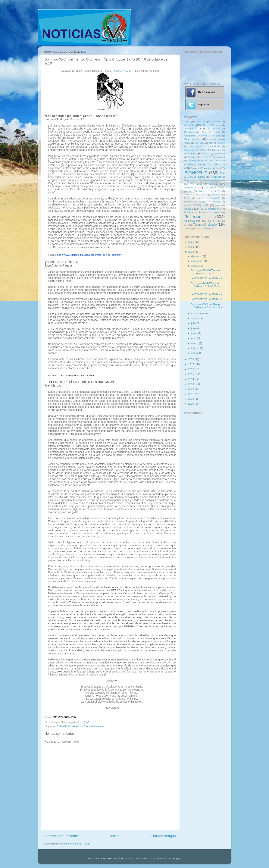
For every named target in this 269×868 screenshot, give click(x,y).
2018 (191, 359)
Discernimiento (195, 161)
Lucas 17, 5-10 (123, 71)
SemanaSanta (192, 221)
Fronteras (208, 180)
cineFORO (200, 143)
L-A (201, 191)
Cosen (204, 150)
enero (195, 353)
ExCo (190, 177)
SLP (219, 221)
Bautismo (189, 132)
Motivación (215, 198)
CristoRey (217, 150)
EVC (222, 173)
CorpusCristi (190, 150)
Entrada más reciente (61, 836)
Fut (220, 180)
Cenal (210, 139)
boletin (217, 132)
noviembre (198, 261)
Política (203, 212)
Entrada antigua (163, 836)
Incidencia (190, 188)
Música (202, 202)
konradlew (142, 859)
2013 (191, 384)
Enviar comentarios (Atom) (75, 844)
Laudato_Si (215, 191)
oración (206, 205)
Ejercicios (218, 164)
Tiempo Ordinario (94, 726)
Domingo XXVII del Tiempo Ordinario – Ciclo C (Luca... (207, 306)
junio (194, 328)
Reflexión (78, 726)
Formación (190, 180)
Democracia (219, 154)
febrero (196, 348)
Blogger (177, 859)
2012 (191, 389)
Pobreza (189, 212)
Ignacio (214, 184)
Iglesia (199, 184)
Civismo (221, 143)
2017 (191, 364)
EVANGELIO (64, 726)
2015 (191, 374)
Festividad (216, 177)
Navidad (216, 202)
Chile (219, 139)
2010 (191, 399)
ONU (195, 205)
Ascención (213, 129)
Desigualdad (219, 157)
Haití (186, 184)
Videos (206, 228)
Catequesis (216, 136)
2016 (191, 369)
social (187, 225)
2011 (191, 394)
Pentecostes (214, 209)
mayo (195, 333)
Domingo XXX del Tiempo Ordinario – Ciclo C (205, 272)
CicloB (187, 143)
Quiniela (217, 212)
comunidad (214, 146)
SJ (210, 221)
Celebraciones (192, 139)
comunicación (195, 146)
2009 (191, 404)
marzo (195, 343)
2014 (191, 379)
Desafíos (192, 157)
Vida (197, 228)
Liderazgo (189, 195)
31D (187, 122)
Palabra (218, 205)
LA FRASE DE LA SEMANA (206, 278)
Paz (202, 209)
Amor (218, 125)
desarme (205, 157)
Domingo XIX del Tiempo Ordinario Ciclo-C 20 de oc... (205, 286)
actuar (217, 122)
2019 (191, 252)
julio (194, 323)
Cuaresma (190, 154)
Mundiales (189, 202)
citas (211, 143)
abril (194, 338)
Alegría (206, 125)
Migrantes (217, 195)
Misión (187, 198)
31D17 (201, 122)
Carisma (203, 136)
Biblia (204, 132)
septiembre (198, 313)
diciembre (197, 256)
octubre (196, 266)
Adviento (189, 125)
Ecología (202, 165)
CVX (205, 154)
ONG (187, 205)
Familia (201, 177)
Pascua (189, 209)
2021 (191, 242)
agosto (195, 318)
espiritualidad (212, 168)
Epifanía (195, 168)
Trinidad (188, 228)
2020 (191, 247)
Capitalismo (190, 136)
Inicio (114, 836)
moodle (200, 198)
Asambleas (191, 128)
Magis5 (203, 195)
